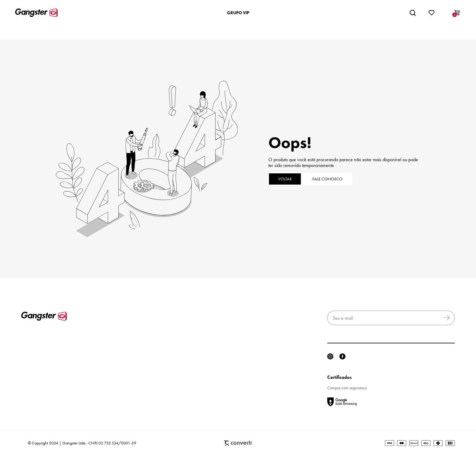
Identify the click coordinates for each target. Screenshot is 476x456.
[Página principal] (36, 13)
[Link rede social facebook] (342, 356)
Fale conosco (327, 179)
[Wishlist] (432, 13)
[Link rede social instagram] (330, 356)
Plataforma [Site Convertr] (238, 443)
